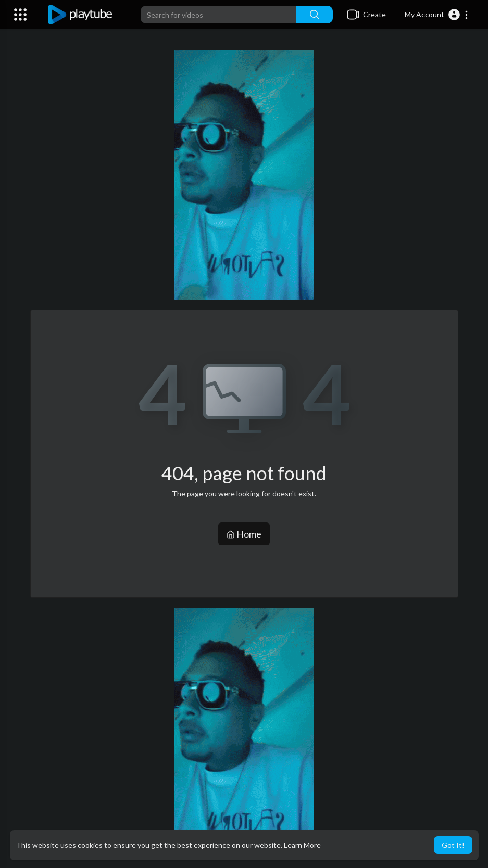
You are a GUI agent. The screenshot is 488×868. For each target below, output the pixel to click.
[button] (437, 15)
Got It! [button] (453, 845)
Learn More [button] (302, 845)
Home (244, 534)
